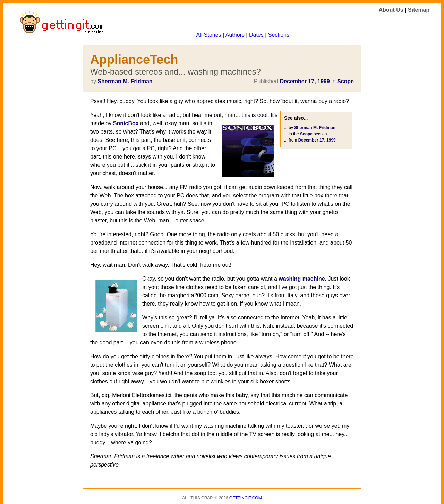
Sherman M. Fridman (125, 81)
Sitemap (419, 10)
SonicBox (126, 123)
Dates (256, 35)
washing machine (302, 279)
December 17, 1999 (305, 81)
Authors (235, 35)
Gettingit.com (246, 498)
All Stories (209, 35)
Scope (345, 81)
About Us (391, 10)
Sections (279, 35)
